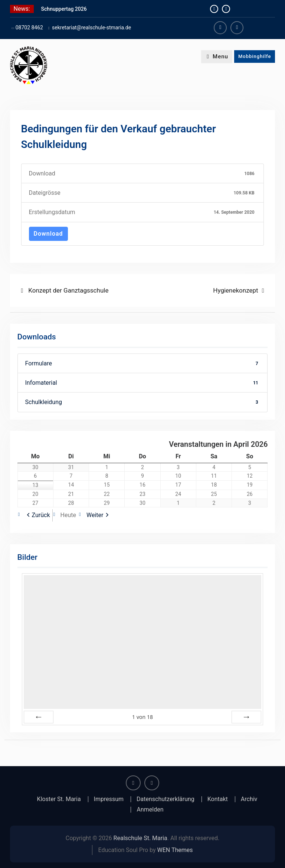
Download (48, 234)
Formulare (143, 363)
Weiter (95, 515)
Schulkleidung (143, 402)
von (142, 717)
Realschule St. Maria (140, 838)
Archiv (249, 799)
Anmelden (150, 810)
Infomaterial (143, 383)
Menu (217, 57)
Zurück (41, 515)
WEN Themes (175, 850)
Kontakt (218, 799)
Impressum (109, 799)
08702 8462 (29, 28)
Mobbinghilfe (255, 56)
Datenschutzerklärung (166, 799)
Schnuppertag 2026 (64, 9)
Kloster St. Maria (59, 799)
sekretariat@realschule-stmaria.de (91, 28)
